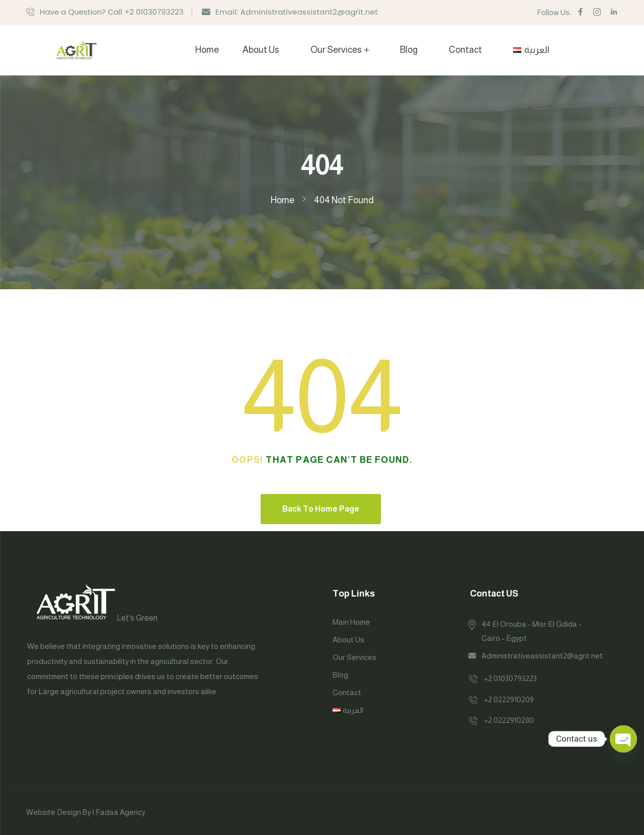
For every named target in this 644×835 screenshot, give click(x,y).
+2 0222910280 (509, 720)
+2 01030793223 (510, 678)
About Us (261, 50)
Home (207, 50)
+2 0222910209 (509, 699)
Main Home (351, 622)
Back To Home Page (321, 509)
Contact (465, 50)
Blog (409, 50)
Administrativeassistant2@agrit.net (542, 656)
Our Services (336, 50)
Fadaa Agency (120, 812)
